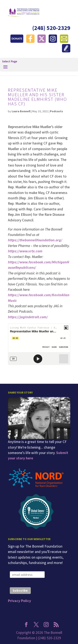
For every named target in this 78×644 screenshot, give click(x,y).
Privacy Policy (19, 601)
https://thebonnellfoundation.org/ (35, 240)
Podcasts (56, 111)
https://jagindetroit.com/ (28, 317)
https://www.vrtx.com (25, 251)
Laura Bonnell (21, 111)
